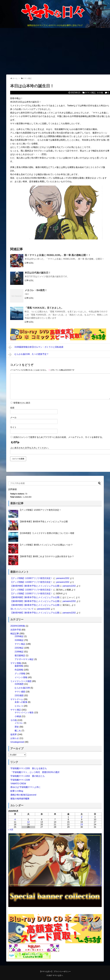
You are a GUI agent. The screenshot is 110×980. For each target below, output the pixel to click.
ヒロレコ (19, 706)
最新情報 (19, 666)
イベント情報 (21, 677)
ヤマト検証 (20, 644)
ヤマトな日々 (58, 975)
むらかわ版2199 (22, 688)
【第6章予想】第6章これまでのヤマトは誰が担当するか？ (46, 556)
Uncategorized (17, 742)
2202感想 (19, 695)
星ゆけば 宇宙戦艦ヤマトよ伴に (25, 787)
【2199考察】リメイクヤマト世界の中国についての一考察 (47, 533)
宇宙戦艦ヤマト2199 (20, 780)
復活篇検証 (20, 655)
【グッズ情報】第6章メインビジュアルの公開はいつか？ (46, 545)
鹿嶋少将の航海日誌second (23, 795)
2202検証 (19, 648)
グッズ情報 (20, 674)
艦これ (18, 731)
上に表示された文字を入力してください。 (30, 448)
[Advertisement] (55, 51)
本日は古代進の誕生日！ (38, 273)
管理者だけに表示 (20, 403)
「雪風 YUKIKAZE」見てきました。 (44, 308)
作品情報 (19, 670)
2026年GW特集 (18, 626)
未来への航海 (21, 702)
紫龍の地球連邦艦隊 (20, 799)
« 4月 (11, 830)
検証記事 (15, 634)
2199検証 (19, 652)
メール (13, 418)
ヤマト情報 (16, 663)
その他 (100, 93)
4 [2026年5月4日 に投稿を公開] (15, 819)
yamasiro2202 (63, 578)
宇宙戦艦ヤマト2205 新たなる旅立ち (29, 768)
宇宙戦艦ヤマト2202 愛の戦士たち (28, 776)
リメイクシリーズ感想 (21, 681)
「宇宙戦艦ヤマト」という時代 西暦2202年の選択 (35, 772)
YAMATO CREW (18, 784)
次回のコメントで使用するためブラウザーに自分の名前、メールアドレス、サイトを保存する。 (59, 437)
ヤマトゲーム (17, 699)
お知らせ (15, 738)
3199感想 (19, 684)
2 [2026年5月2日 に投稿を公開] (82, 817)
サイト (13, 427)
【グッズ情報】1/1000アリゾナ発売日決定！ (40, 510)
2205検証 (19, 636)
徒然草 (14, 734)
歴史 (17, 727)
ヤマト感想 (20, 692)
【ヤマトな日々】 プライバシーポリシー (55, 971)
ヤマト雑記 (90, 93)
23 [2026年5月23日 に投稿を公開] (82, 825)
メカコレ (19, 723)
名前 (12, 408)
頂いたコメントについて (22, 609)
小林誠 (18, 716)
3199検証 (19, 640)
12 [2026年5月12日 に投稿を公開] (28, 822)
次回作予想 (16, 630)
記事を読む (29, 263)
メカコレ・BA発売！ (36, 290)
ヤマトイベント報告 (24, 713)
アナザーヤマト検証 (24, 659)
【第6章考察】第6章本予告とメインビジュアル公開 (43, 522)
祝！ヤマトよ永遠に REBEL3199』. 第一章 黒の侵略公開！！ (58, 255)
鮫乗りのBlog (17, 791)
